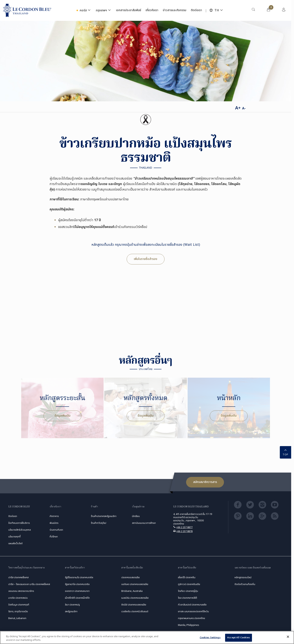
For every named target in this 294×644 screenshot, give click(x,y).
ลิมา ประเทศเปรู (72, 605)
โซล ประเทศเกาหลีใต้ (188, 598)
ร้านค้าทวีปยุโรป (99, 523)
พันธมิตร (54, 523)
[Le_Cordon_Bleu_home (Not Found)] (27, 10)
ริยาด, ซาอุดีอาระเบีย (18, 611)
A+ (238, 108)
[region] (147, 637)
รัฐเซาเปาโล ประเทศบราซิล (77, 584)
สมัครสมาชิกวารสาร (205, 482)
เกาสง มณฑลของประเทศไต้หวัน (193, 611)
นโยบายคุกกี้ (14, 537)
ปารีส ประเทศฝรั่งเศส (18, 577)
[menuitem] (253, 10)
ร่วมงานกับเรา (56, 530)
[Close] (288, 637)
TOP (285, 452)
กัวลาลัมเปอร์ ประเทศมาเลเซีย (192, 605)
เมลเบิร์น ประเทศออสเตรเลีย (135, 598)
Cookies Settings (210, 638)
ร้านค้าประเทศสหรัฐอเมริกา (104, 516)
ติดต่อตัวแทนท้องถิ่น (245, 584)
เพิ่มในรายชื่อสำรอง (146, 259)
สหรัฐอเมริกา (71, 611)
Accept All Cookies (239, 638)
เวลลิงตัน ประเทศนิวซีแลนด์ (135, 611)
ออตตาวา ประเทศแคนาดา (77, 591)
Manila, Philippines (189, 625)
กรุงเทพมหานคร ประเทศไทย (191, 618)
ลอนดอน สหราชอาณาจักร (21, 591)
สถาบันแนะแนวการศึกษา (144, 523)
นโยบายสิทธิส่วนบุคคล (20, 530)
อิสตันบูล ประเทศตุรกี (19, 605)
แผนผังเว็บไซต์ (15, 543)
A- (244, 108)
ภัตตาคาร (54, 516)
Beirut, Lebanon (17, 618)
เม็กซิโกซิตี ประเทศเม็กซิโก (77, 598)
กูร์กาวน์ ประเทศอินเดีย (189, 584)
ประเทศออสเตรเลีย (131, 577)
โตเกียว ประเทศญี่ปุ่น (188, 591)
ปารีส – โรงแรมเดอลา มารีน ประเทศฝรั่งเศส (29, 584)
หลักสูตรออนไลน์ (243, 577)
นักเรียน (136, 516)
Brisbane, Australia (132, 591)
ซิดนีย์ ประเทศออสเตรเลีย (134, 605)
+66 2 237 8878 (184, 531)
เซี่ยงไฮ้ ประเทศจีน (187, 577)
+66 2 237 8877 (184, 527)
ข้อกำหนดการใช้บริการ (19, 523)
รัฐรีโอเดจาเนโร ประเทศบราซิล (79, 577)
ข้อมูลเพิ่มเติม (62, 416)
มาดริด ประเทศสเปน (18, 598)
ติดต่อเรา (13, 516)
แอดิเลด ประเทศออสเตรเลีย (135, 584)
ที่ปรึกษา (54, 537)
